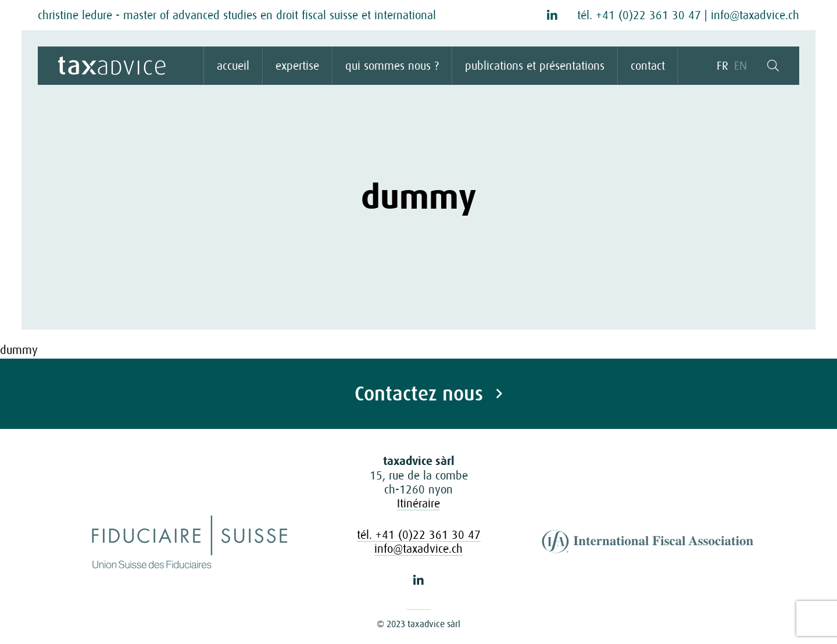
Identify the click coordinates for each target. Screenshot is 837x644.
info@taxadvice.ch (755, 15)
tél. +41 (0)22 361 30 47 (639, 15)
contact (648, 66)
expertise (297, 66)
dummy (19, 350)
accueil (233, 66)
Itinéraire (419, 503)
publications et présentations (535, 66)
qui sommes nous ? (392, 66)
